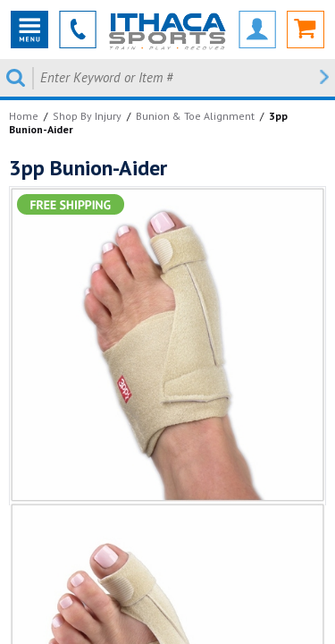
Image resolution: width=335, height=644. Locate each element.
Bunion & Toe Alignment (195, 116)
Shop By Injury (87, 116)
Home (24, 116)
